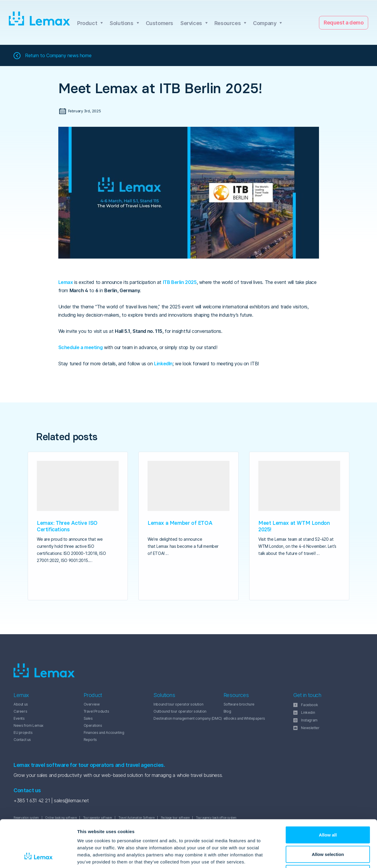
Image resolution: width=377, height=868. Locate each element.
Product (87, 23)
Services (191, 23)
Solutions (121, 23)
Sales (88, 718)
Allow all (328, 791)
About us (21, 704)
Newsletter (310, 728)
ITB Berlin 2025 (180, 282)
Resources (228, 23)
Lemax (40, 19)
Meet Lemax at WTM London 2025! (294, 526)
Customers (159, 23)
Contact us (22, 740)
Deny (328, 829)
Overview (92, 704)
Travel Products (96, 711)
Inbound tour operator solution (178, 704)
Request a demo (344, 23)
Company (265, 23)
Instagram (309, 720)
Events (19, 718)
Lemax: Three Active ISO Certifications (67, 526)
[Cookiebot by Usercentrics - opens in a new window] (38, 857)
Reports (90, 740)
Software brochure (239, 704)
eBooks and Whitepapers (244, 718)
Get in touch (307, 695)
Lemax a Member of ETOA (180, 523)
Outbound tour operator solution (180, 711)
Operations (93, 725)
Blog (227, 711)
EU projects (23, 733)
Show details (309, 856)
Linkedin (308, 712)
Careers (20, 711)
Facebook (309, 705)
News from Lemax (28, 725)
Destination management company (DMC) (188, 718)
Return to (58, 56)
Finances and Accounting (104, 733)
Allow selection (328, 810)
